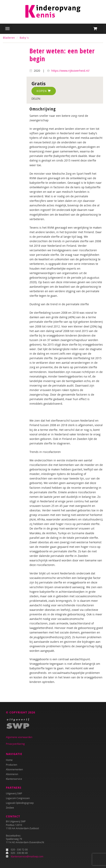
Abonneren (12, 774)
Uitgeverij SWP (14, 793)
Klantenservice (14, 779)
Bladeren (9, 38)
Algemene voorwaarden (19, 737)
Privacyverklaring (15, 744)
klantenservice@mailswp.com (27, 856)
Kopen (44, 91)
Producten (12, 765)
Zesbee (10, 808)
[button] (97, 29)
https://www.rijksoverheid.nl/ (70, 71)
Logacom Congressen (18, 798)
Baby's (24, 38)
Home (9, 760)
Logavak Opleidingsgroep (20, 803)
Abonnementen (14, 769)
